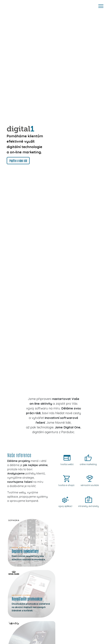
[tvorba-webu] (67, 460)
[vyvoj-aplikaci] (65, 502)
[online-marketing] (88, 460)
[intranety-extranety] (89, 502)
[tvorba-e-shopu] (66, 481)
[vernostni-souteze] (90, 481)
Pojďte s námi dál (18, 161)
